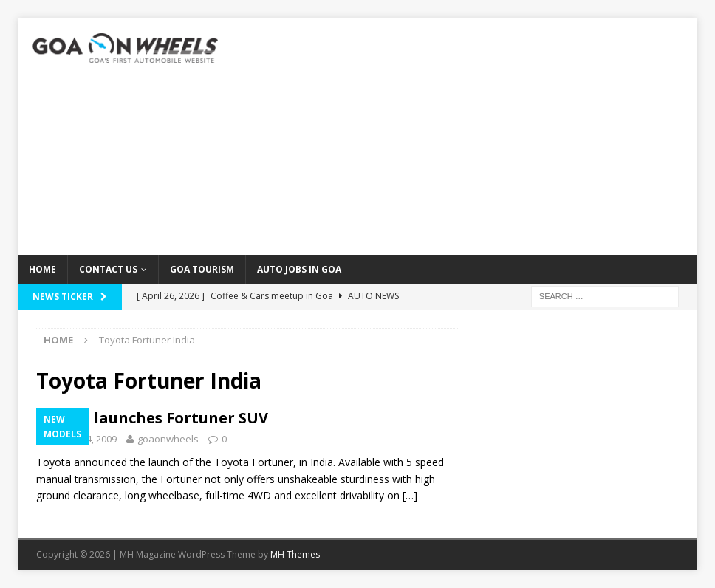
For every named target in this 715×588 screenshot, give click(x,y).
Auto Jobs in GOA (299, 269)
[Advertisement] (466, 137)
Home (42, 269)
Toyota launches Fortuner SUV (152, 418)
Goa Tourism (202, 269)
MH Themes (295, 554)
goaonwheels (168, 439)
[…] (410, 495)
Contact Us (108, 269)
